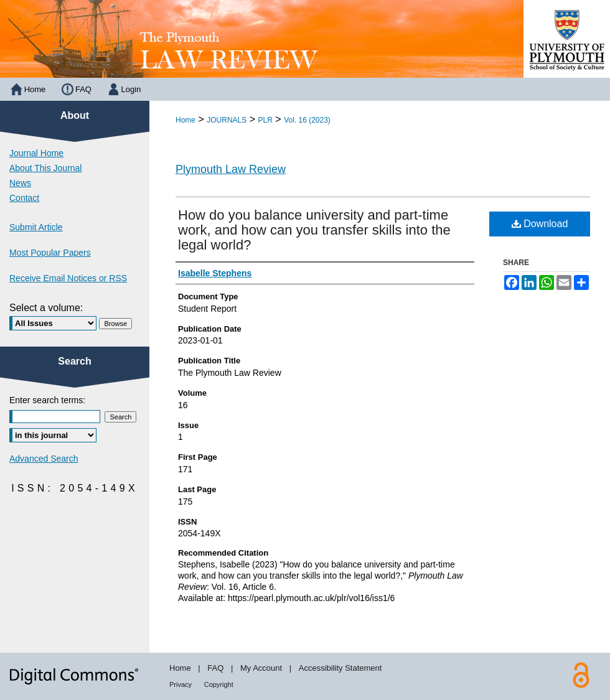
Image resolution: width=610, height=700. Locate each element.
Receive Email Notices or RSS (68, 278)
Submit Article (36, 227)
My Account (261, 668)
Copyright (219, 684)
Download (540, 224)
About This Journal (45, 168)
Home (185, 120)
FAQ (215, 668)
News (20, 183)
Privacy (181, 684)
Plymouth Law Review (231, 169)
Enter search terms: (47, 400)
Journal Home (36, 153)
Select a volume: (46, 308)
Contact (24, 198)
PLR (265, 120)
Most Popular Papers (50, 253)
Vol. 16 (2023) (307, 120)
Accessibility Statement (340, 668)
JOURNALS (227, 120)
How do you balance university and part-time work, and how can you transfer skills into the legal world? (314, 230)
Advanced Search (44, 459)
